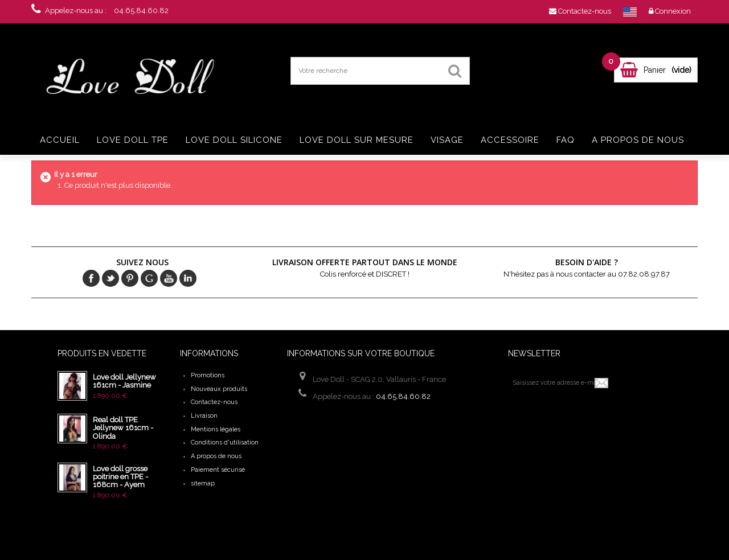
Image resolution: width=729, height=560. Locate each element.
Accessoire (510, 140)
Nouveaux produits (219, 389)
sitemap (203, 483)
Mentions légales (216, 429)
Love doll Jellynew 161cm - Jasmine (124, 381)
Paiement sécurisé (218, 470)
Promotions (208, 375)
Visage (447, 140)
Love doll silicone (234, 140)
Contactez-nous (214, 402)
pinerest (130, 278)
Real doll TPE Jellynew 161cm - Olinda (123, 428)
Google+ (149, 278)
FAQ (566, 140)
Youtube (169, 278)
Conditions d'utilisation (225, 442)
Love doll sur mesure (357, 140)
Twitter (110, 278)
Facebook (91, 278)
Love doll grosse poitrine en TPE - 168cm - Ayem (120, 477)
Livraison (204, 416)
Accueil (60, 140)
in (188, 278)
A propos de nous (638, 140)
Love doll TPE (133, 140)
